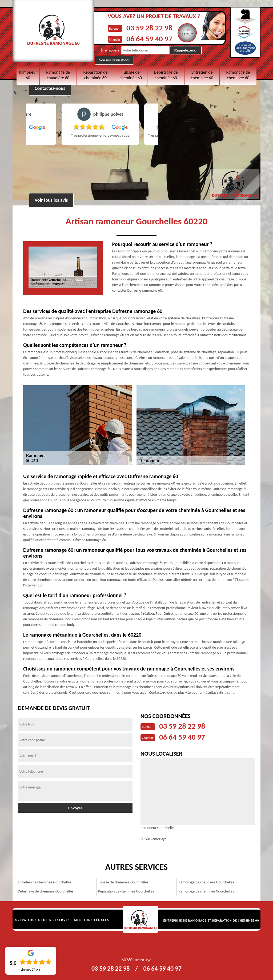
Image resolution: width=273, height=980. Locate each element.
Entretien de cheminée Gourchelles (45, 882)
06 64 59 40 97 (150, 38)
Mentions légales (92, 919)
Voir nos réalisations (114, 60)
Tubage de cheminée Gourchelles (123, 882)
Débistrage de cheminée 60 (166, 75)
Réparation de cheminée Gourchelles (126, 891)
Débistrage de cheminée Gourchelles (46, 891)
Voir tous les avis (51, 200)
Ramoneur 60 (28, 75)
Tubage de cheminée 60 (131, 75)
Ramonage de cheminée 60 (238, 75)
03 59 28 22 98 (150, 28)
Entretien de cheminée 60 (202, 75)
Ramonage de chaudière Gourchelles (206, 882)
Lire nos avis (31, 970)
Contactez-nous (50, 88)
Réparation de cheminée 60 (95, 75)
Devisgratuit (189, 32)
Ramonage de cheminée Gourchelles (206, 891)
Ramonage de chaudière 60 (58, 75)
